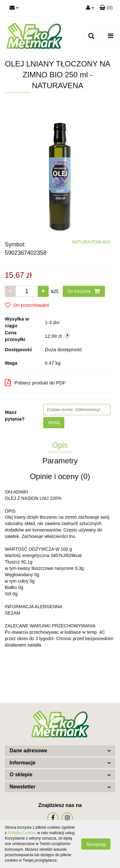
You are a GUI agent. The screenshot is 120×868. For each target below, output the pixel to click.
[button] (106, 8)
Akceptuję (96, 844)
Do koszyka (84, 291)
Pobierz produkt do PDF (35, 383)
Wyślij (54, 422)
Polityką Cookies (22, 833)
